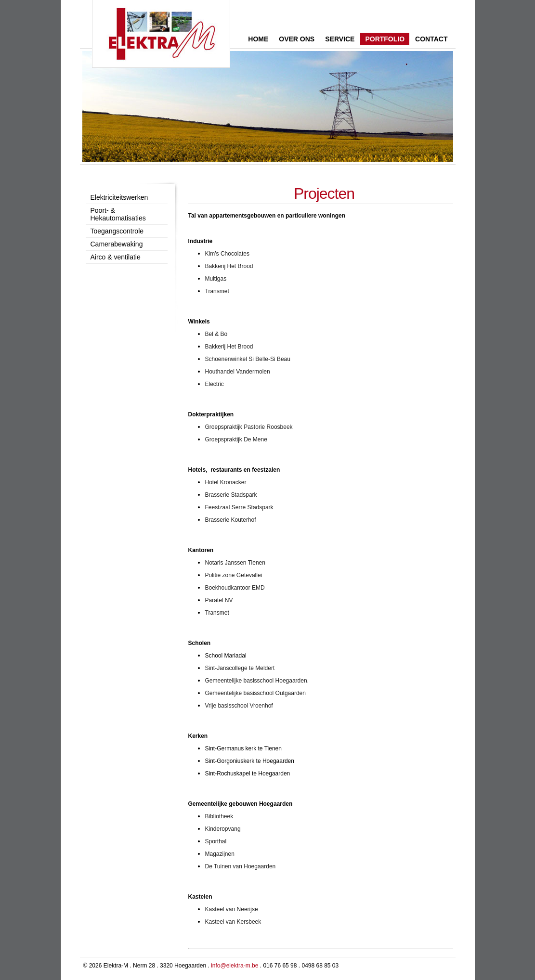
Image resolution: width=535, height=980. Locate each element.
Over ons (297, 39)
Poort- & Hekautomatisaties (118, 214)
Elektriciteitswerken (119, 197)
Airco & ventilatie (116, 257)
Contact (431, 39)
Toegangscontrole (117, 231)
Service (340, 39)
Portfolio (385, 39)
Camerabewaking (117, 244)
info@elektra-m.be (235, 966)
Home (258, 39)
